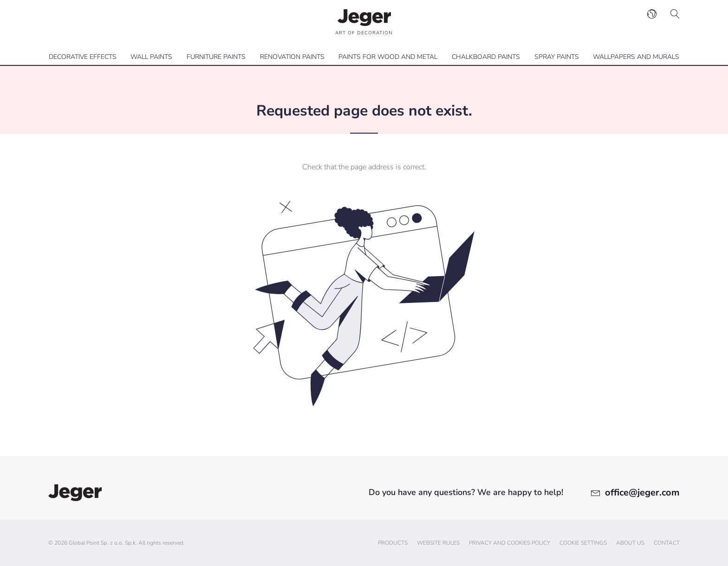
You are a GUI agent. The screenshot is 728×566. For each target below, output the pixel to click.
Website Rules (438, 543)
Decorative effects (83, 57)
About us (630, 543)
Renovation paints (292, 57)
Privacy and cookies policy (510, 543)
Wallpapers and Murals (636, 57)
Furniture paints (216, 57)
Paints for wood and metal (388, 57)
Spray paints (557, 57)
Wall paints (151, 57)
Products (393, 543)
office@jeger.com (642, 492)
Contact (667, 543)
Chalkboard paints (486, 57)
